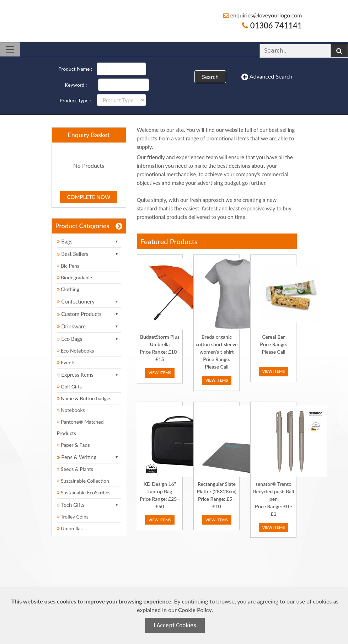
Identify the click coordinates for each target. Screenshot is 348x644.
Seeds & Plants (75, 469)
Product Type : (75, 100)
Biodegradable (75, 277)
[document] (175, 615)
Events (66, 362)
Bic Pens (68, 266)
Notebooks (71, 410)
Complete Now (89, 197)
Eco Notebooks (76, 351)
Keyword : (76, 85)
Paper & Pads (73, 445)
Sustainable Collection (83, 481)
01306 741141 (272, 25)
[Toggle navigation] (10, 49)
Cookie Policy (195, 610)
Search (210, 77)
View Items (160, 373)
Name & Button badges (84, 398)
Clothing (68, 289)
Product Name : (75, 69)
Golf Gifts (69, 387)
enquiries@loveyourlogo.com (263, 15)
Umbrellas (70, 528)
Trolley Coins (73, 517)
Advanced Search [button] (267, 77)
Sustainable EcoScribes (84, 492)
